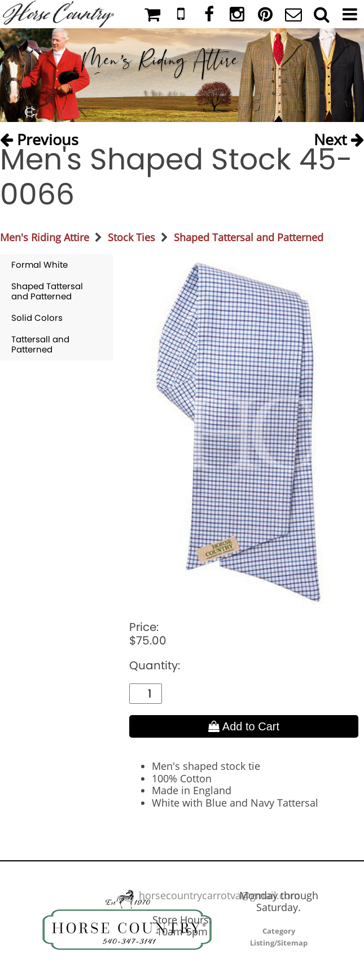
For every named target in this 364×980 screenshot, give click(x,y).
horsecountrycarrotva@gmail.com (220, 895)
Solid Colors (37, 318)
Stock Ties (131, 237)
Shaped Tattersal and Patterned (249, 237)
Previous (39, 136)
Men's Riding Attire (45, 237)
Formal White (40, 265)
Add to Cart (244, 726)
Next (339, 136)
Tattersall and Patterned (40, 344)
